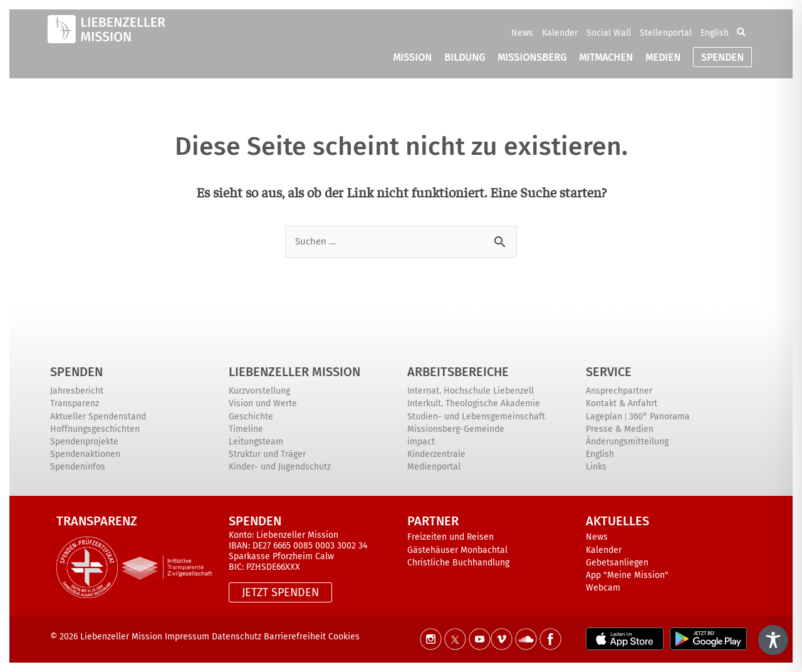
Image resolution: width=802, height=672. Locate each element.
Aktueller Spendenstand (98, 417)
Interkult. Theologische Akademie (474, 403)
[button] (741, 33)
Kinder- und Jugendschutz (280, 467)
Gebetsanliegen (617, 563)
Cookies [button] (344, 637)
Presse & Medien (620, 429)
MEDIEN (663, 57)
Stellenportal (666, 33)
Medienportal (434, 467)
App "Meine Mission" (627, 575)
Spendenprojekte (84, 442)
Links (596, 467)
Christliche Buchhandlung (458, 563)
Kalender (560, 33)
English (715, 33)
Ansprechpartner (619, 391)
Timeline (246, 429)
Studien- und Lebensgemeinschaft (476, 417)
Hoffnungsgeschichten (95, 429)
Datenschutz (237, 637)
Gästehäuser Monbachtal (457, 550)
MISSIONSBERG (532, 57)
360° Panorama (659, 417)
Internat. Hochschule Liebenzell (471, 391)
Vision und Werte (263, 403)
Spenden (76, 372)
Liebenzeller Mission (294, 372)
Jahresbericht (77, 391)
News (522, 33)
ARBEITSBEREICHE (458, 372)
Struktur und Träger (267, 454)
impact (421, 442)
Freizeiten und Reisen (450, 537)
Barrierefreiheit (296, 637)
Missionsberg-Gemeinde (456, 429)
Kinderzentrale (436, 454)
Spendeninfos (78, 467)
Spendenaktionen (85, 454)
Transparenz (75, 403)
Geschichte (251, 417)
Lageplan (604, 417)
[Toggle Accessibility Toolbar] (773, 640)
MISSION (412, 57)
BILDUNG (465, 57)
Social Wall (609, 33)
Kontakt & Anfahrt (622, 403)
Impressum (187, 637)
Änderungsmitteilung (627, 442)
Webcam (603, 588)
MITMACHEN (606, 57)
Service (609, 372)
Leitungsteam (256, 442)
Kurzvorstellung (259, 391)
